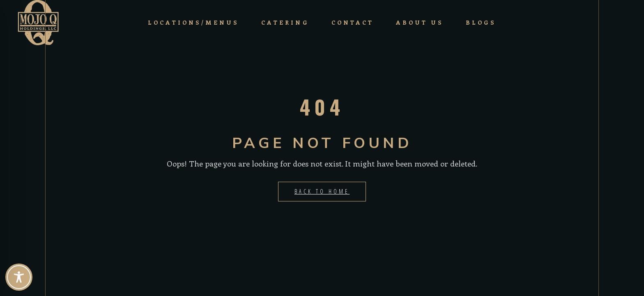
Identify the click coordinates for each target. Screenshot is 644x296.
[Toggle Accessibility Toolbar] (19, 277)
